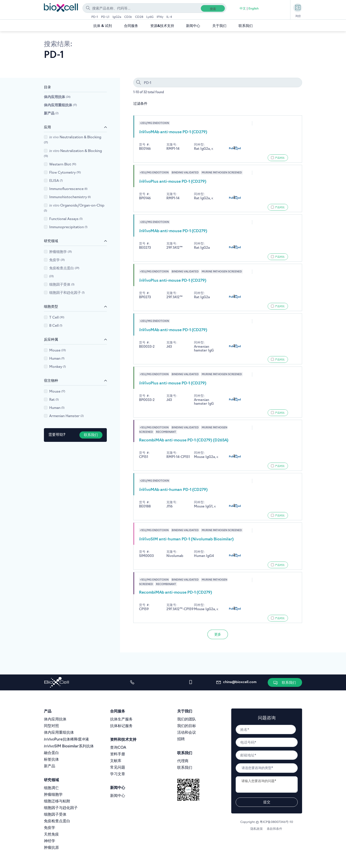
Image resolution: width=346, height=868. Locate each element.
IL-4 (169, 17)
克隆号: (172, 145)
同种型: (199, 145)
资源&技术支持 (162, 26)
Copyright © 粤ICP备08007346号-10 (267, 822)
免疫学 (57, 260)
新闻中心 (193, 26)
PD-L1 (105, 17)
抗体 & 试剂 (103, 26)
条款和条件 (275, 829)
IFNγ (160, 17)
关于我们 (219, 26)
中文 (243, 9)
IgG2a (117, 17)
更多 (218, 635)
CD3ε (128, 17)
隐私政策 (258, 829)
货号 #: (145, 145)
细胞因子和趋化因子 (67, 293)
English (254, 9)
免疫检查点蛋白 (64, 268)
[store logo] (61, 7)
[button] (285, 683)
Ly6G (150, 17)
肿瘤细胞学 (61, 252)
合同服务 (131, 26)
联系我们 (246, 26)
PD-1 (95, 17)
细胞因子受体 (62, 285)
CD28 (139, 17)
